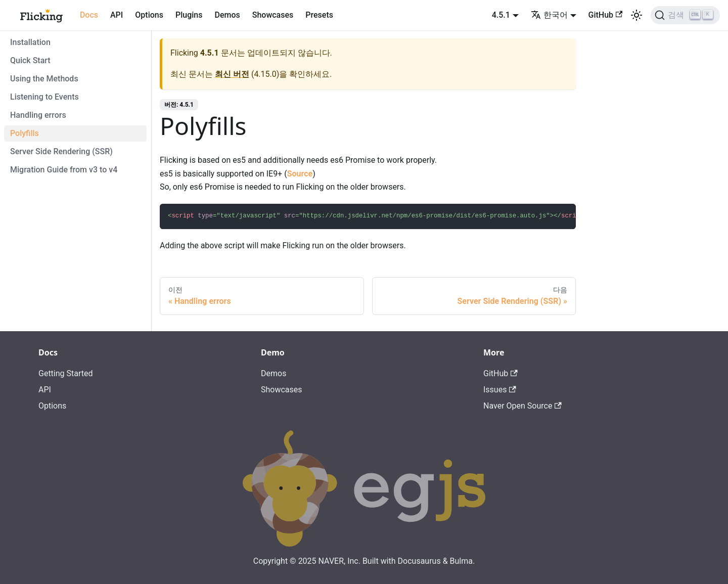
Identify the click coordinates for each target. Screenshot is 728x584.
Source (300, 174)
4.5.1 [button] (501, 15)
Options (149, 15)
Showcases (273, 15)
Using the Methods (44, 79)
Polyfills (25, 133)
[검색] (685, 15)
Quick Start (30, 60)
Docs (89, 15)
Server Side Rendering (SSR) (61, 151)
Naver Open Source (522, 406)
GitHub (606, 15)
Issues (500, 390)
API (117, 15)
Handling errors (38, 115)
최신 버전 (232, 74)
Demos (227, 15)
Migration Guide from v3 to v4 (64, 170)
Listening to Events (44, 97)
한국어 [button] (549, 15)
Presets (319, 15)
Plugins (189, 15)
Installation (30, 42)
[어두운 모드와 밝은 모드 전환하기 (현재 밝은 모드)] (636, 15)
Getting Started (66, 373)
